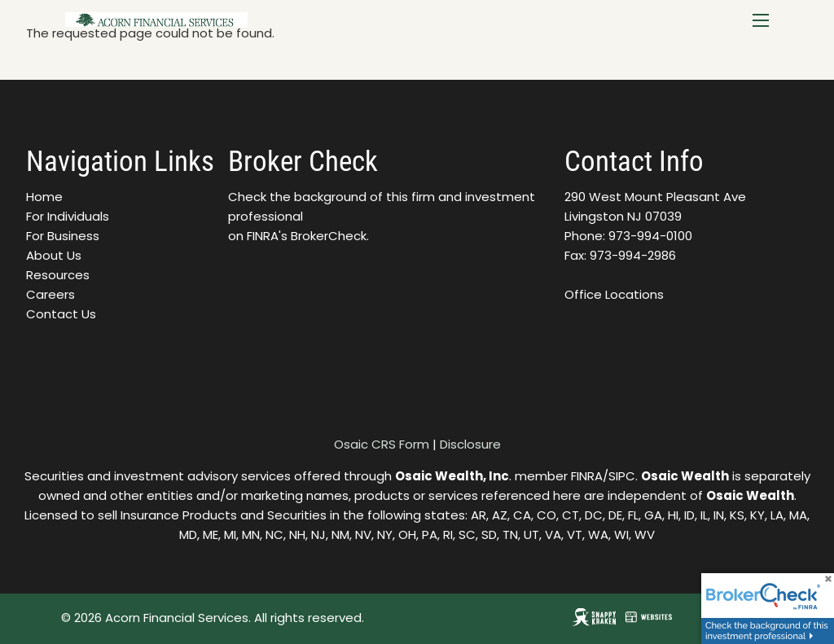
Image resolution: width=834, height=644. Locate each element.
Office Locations (614, 294)
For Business (63, 236)
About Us (54, 255)
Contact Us (61, 314)
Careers (50, 294)
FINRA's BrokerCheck (307, 236)
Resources (58, 275)
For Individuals (68, 216)
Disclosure (470, 444)
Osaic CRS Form (382, 444)
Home (44, 197)
